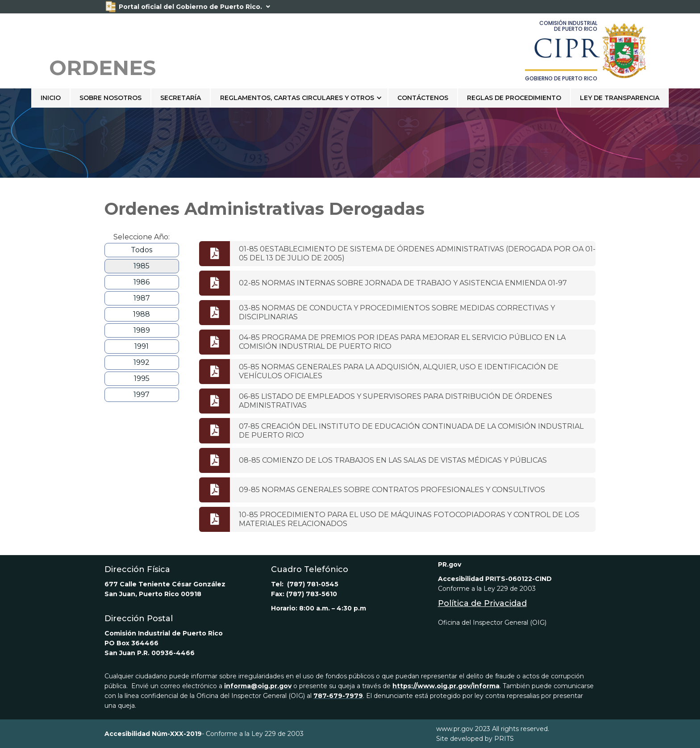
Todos (142, 250)
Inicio (51, 98)
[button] (299, 98)
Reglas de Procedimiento (514, 98)
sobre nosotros (110, 98)
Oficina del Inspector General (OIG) (492, 623)
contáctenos (423, 98)
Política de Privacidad (482, 603)
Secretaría (181, 98)
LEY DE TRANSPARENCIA (620, 98)
